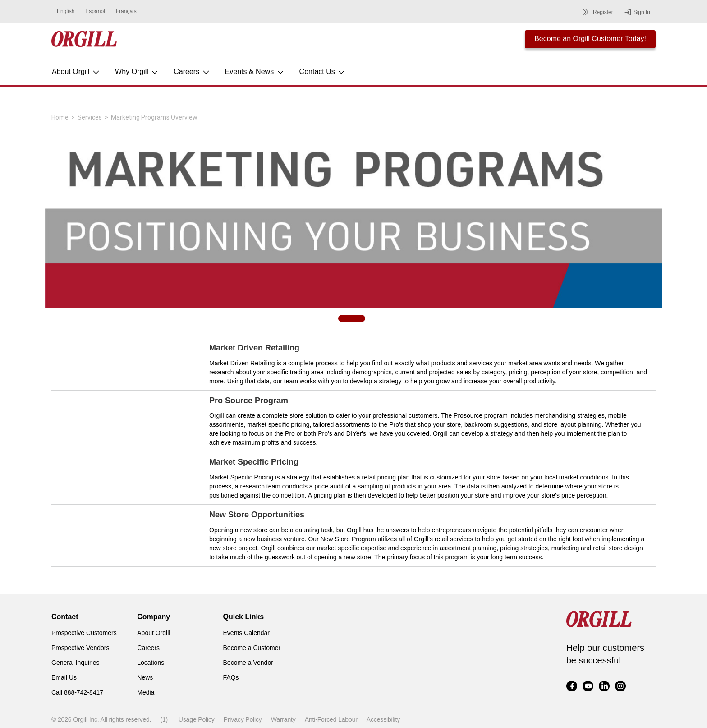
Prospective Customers (84, 633)
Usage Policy (197, 719)
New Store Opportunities (257, 515)
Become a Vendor (248, 663)
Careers (192, 71)
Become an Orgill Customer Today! (590, 39)
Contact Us (323, 71)
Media (146, 692)
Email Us (64, 677)
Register (597, 12)
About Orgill (76, 71)
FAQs (231, 677)
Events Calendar (247, 633)
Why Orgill (137, 71)
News (145, 677)
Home (60, 117)
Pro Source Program (249, 401)
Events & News (255, 71)
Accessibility (383, 719)
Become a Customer (252, 648)
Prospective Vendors (80, 648)
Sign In (637, 12)
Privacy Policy (243, 719)
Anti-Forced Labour (331, 719)
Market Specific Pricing (254, 462)
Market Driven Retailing (254, 348)
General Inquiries (76, 663)
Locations (151, 663)
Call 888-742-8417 (77, 692)
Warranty (283, 719)
